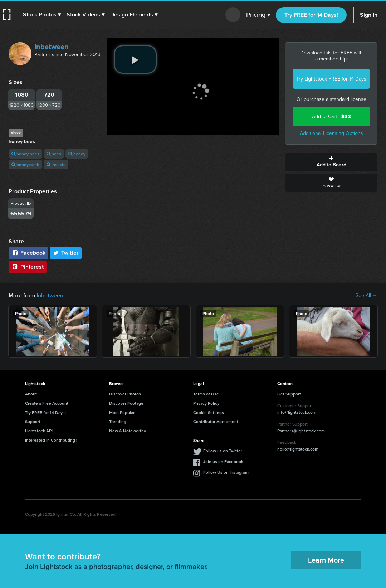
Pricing (258, 15)
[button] (42, 15)
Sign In (369, 15)
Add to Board (331, 162)
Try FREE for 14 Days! (311, 15)
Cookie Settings (209, 412)
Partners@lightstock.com (301, 431)
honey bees (25, 154)
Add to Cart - (331, 116)
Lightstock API (39, 431)
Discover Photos (125, 394)
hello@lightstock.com (298, 449)
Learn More (326, 560)
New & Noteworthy (128, 431)
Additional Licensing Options (331, 133)
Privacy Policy (206, 403)
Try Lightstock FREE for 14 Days (331, 79)
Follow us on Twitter (223, 451)
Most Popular (122, 412)
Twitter (66, 253)
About (31, 394)
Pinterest (28, 267)
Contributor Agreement (216, 421)
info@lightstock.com (297, 412)
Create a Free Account (47, 403)
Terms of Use (206, 394)
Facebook (28, 253)
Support (33, 421)
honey (77, 154)
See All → (367, 296)
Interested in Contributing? (51, 440)
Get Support (289, 394)
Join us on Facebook (223, 461)
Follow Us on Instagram (226, 472)
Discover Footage (126, 403)
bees (54, 154)
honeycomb (25, 164)
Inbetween (52, 47)
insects (56, 164)
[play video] (135, 59)
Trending (118, 421)
